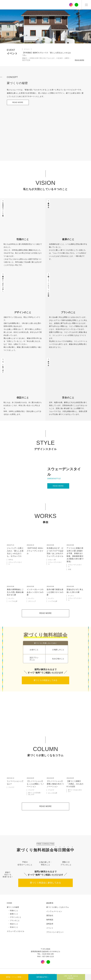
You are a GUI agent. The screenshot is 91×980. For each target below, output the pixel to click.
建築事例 (50, 903)
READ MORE (79, 60)
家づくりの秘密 (13, 907)
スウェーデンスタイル (16, 931)
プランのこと (15, 921)
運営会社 (50, 915)
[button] (42, 40)
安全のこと (14, 927)
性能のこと (14, 911)
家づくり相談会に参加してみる (45, 883)
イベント (50, 928)
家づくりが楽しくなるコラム (58, 907)
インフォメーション (54, 911)
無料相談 (50, 920)
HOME (10, 903)
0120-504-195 (48, 954)
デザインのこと (16, 917)
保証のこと (14, 924)
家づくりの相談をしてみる (45, 680)
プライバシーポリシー (55, 932)
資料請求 (50, 924)
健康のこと (14, 914)
